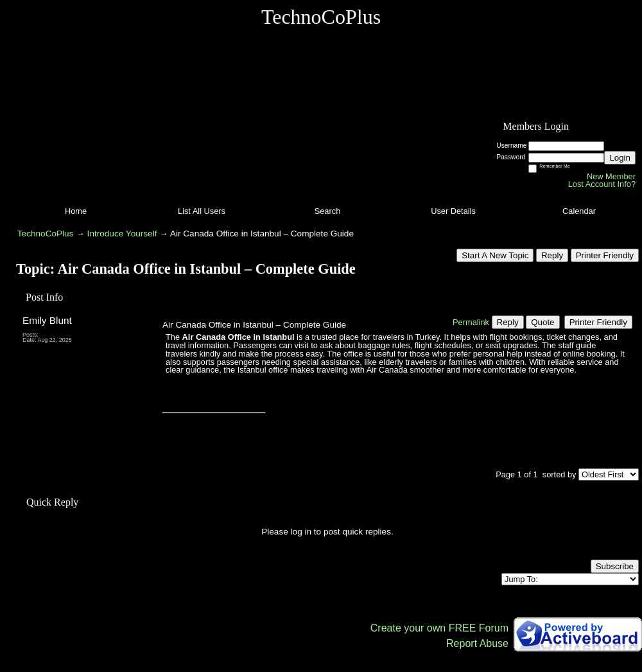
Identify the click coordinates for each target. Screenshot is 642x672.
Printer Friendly (605, 255)
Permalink (471, 322)
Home (76, 211)
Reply (552, 255)
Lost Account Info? (602, 184)
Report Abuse (477, 643)
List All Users (202, 211)
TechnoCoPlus (46, 234)
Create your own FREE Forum (439, 628)
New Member (611, 176)
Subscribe (615, 566)
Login (620, 158)
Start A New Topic (495, 255)
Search (328, 211)
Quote (542, 322)
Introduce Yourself (122, 234)
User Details (453, 211)
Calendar (579, 211)
